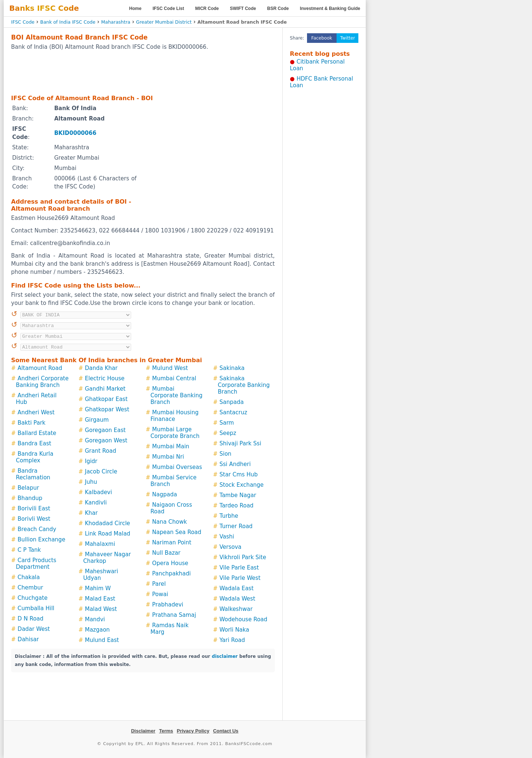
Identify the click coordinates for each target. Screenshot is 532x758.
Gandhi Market (105, 389)
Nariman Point (172, 543)
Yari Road (232, 640)
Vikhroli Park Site (243, 557)
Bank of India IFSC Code (68, 22)
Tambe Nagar (238, 495)
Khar (91, 513)
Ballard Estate (37, 433)
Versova (231, 547)
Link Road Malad (108, 534)
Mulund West (170, 368)
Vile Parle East (239, 568)
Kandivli (96, 503)
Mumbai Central (174, 378)
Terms (166, 731)
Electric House (105, 378)
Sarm (227, 423)
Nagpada (165, 494)
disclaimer (225, 656)
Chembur (30, 588)
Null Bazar (166, 553)
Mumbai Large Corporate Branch (175, 433)
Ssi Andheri (235, 464)
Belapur (28, 488)
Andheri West (36, 412)
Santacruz (233, 412)
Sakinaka (232, 368)
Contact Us (226, 731)
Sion (225, 454)
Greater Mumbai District (164, 22)
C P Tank (29, 550)
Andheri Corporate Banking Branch (42, 382)
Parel (159, 584)
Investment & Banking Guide (330, 9)
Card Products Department (36, 564)
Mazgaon (97, 630)
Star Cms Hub (239, 475)
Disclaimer (143, 731)
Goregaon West (106, 441)
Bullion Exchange (42, 540)
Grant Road (101, 451)
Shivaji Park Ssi (240, 443)
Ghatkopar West (107, 409)
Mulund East (102, 640)
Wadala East (236, 588)
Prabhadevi (168, 605)
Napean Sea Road (177, 532)
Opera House (170, 563)
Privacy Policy (193, 731)
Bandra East (35, 443)
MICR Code (207, 9)
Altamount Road (40, 368)
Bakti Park (32, 423)
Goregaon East (105, 430)
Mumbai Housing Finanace (174, 416)
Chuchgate (33, 598)
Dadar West (34, 629)
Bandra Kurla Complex (35, 457)
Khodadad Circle (108, 523)
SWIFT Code (243, 9)
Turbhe (229, 516)
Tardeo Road (236, 506)
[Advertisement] (143, 72)
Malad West (101, 609)
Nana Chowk (170, 522)
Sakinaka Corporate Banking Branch (244, 385)
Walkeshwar (236, 609)
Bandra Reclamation (33, 474)
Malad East (100, 599)
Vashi (227, 537)
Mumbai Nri (168, 457)
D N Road (31, 619)
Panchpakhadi (172, 574)
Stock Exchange (242, 485)
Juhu (91, 482)
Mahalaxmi (100, 544)
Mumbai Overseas (177, 467)
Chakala (29, 577)
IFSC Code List (168, 9)
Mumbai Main (171, 446)
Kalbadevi (98, 492)
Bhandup (30, 498)
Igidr (91, 461)
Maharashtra (116, 22)
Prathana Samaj (174, 615)
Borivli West (34, 519)
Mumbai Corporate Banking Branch (176, 395)
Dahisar (28, 639)
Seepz (228, 433)
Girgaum (97, 420)
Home (135, 9)
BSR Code (278, 9)
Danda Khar (101, 368)
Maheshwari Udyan (101, 575)
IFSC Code (23, 22)
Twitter (348, 38)
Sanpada (232, 402)
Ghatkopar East (106, 399)
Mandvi (95, 619)
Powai (160, 594)
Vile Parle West (240, 578)
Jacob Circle (101, 472)
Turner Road (236, 526)
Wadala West (237, 599)
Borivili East (34, 509)
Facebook (322, 38)
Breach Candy (37, 529)
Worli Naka (234, 630)
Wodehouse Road (243, 619)
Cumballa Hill (36, 608)
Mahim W (98, 588)
